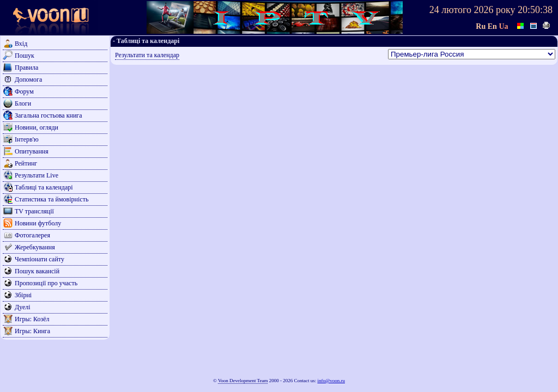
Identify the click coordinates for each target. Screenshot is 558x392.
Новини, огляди (37, 127)
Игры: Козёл (32, 319)
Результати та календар (147, 55)
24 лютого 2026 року (472, 10)
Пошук (25, 56)
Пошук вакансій (37, 271)
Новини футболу (38, 223)
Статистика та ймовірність (51, 199)
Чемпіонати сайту (40, 259)
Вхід (21, 44)
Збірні (23, 295)
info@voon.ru (331, 381)
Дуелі (23, 307)
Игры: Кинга (32, 331)
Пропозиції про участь (46, 283)
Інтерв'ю (27, 139)
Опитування (32, 151)
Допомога (28, 79)
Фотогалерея (32, 235)
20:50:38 (535, 10)
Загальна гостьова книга (48, 115)
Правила (26, 68)
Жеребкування (35, 247)
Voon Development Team (243, 381)
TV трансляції (34, 211)
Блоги (23, 103)
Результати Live (37, 175)
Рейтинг (26, 163)
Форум (24, 91)
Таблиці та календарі (44, 187)
